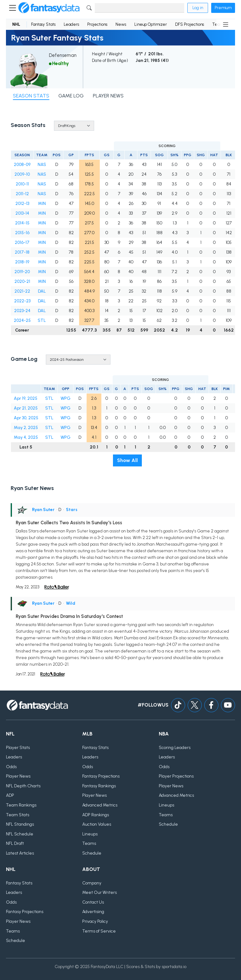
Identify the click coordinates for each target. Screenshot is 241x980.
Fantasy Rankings (99, 786)
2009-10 (22, 174)
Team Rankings (21, 805)
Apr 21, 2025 (26, 408)
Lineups (90, 834)
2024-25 (22, 320)
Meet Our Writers (99, 892)
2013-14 (22, 213)
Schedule (92, 853)
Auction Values (97, 824)
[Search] (139, 8)
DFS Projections (190, 24)
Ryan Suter (43, 510)
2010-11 (22, 184)
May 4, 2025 (26, 437)
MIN (42, 204)
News (121, 24)
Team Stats (18, 815)
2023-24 (22, 311)
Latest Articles (20, 853)
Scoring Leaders (175, 748)
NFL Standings (20, 824)
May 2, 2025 (26, 428)
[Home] (49, 8)
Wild (71, 603)
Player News (18, 776)
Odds (11, 767)
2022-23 (22, 301)
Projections (97, 24)
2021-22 (22, 291)
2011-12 (22, 194)
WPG (66, 398)
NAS (42, 165)
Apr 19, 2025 (26, 398)
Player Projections (176, 776)
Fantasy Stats (43, 24)
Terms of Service (99, 931)
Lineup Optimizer (151, 24)
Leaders (71, 24)
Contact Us (93, 902)
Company (92, 883)
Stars (72, 510)
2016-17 (22, 242)
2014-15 (22, 223)
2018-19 (22, 262)
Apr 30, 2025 (26, 418)
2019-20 (22, 272)
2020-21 (22, 281)
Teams (89, 843)
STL (42, 320)
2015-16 (22, 233)
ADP (10, 795)
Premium (223, 8)
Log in (198, 8)
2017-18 (22, 252)
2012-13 (22, 204)
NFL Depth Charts (23, 786)
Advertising (93, 912)
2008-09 (22, 165)
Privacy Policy (95, 921)
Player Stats (18, 748)
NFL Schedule (20, 834)
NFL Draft (15, 843)
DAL (42, 291)
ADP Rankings (96, 815)
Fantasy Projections (101, 776)
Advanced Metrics (100, 805)
